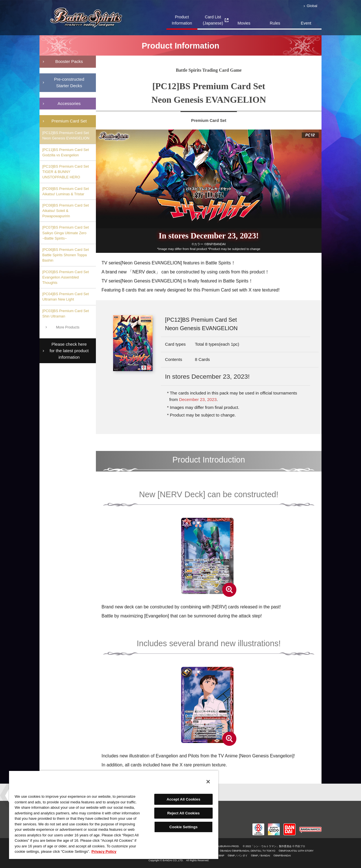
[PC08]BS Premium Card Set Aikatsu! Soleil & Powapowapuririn (66, 211)
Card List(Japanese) (213, 20)
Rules (275, 23)
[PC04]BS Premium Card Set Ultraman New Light (66, 297)
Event (306, 23)
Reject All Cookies (183, 813)
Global (312, 6)
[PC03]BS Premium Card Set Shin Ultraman (66, 314)
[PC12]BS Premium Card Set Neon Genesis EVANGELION (66, 135)
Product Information (182, 20)
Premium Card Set (69, 121)
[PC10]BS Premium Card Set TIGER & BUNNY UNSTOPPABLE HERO (66, 172)
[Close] (208, 782)
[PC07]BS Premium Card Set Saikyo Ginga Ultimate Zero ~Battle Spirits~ (66, 233)
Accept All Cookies (184, 799)
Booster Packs (69, 61)
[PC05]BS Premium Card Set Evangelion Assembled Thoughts (66, 277)
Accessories (69, 103)
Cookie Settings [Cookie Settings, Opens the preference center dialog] (183, 827)
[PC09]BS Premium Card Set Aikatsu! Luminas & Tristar (66, 191)
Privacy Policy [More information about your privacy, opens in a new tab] (104, 851)
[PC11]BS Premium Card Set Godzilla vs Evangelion (66, 152)
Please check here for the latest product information (69, 351)
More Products (68, 327)
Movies (244, 23)
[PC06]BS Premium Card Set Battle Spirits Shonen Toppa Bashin (66, 255)
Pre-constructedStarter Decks (69, 82)
